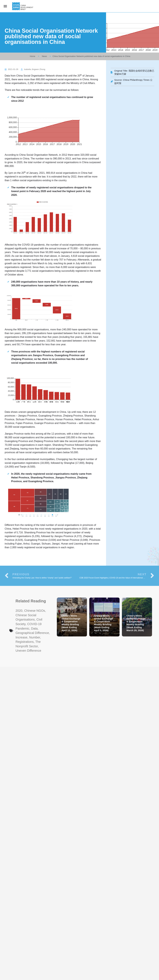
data (34, 629)
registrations (25, 642)
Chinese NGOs (35, 611)
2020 (19, 611)
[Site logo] (23, 6)
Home (33, 56)
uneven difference (28, 651)
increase (22, 637)
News (44, 56)
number (35, 637)
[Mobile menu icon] (5, 6)
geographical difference (32, 633)
